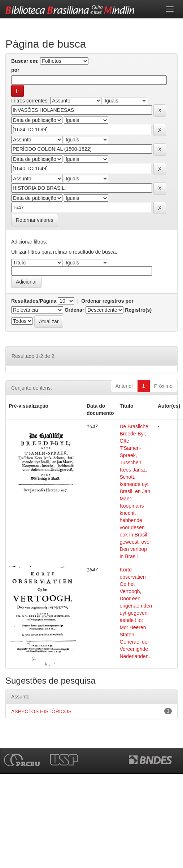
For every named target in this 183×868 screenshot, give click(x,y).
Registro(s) (138, 310)
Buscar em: (25, 61)
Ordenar (74, 310)
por (15, 70)
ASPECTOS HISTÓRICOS (41, 711)
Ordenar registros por (107, 301)
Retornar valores (35, 220)
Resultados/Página (34, 301)
